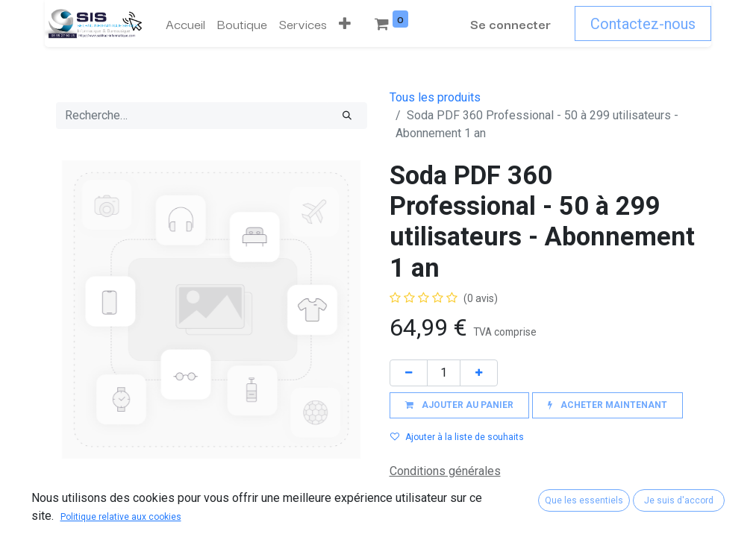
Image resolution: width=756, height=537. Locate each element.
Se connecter (510, 23)
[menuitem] (185, 24)
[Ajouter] (479, 373)
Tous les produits (435, 97)
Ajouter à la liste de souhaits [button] (457, 437)
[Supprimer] (409, 373)
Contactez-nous (643, 24)
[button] (345, 24)
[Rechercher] (347, 116)
